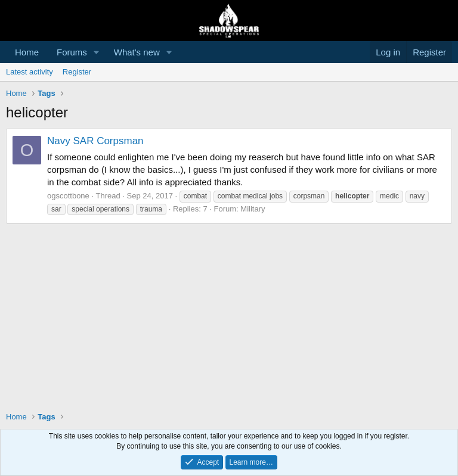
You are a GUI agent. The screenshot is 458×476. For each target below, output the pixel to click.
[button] (97, 52)
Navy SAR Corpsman (95, 141)
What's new (137, 52)
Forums (72, 52)
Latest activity (30, 72)
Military (253, 209)
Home (27, 52)
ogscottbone (68, 196)
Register (77, 72)
